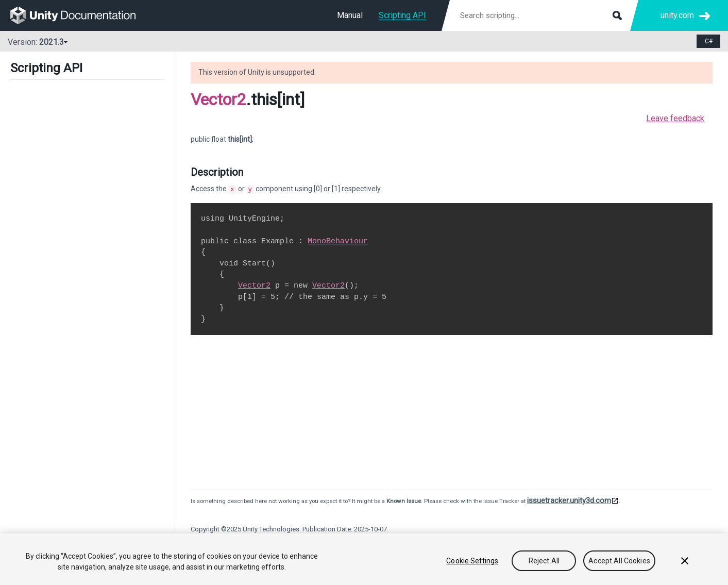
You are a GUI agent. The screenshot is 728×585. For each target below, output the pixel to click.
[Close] (685, 561)
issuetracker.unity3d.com (569, 499)
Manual (350, 15)
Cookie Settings (472, 561)
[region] (364, 559)
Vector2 (218, 99)
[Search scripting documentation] (540, 15)
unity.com (677, 15)
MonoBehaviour (338, 240)
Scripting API (402, 15)
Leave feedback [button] (675, 118)
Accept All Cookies (619, 561)
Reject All (544, 561)
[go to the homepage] (80, 15)
